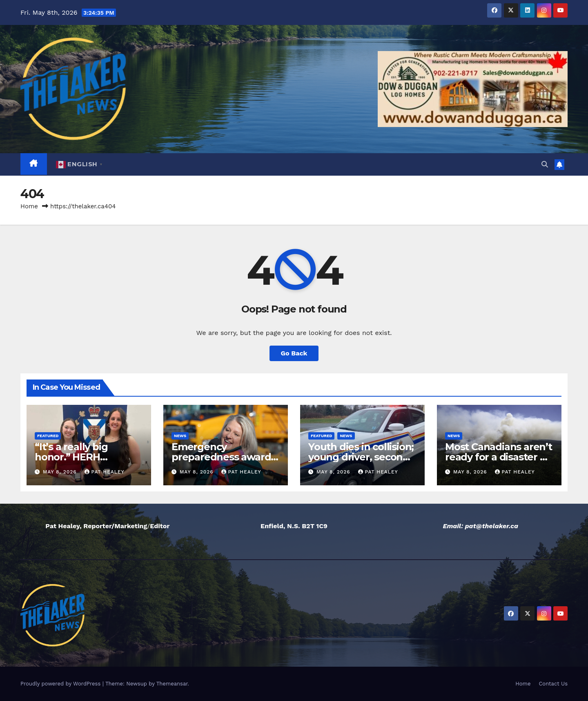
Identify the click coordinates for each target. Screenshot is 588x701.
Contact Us (553, 684)
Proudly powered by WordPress (61, 684)
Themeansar (172, 684)
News (180, 436)
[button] (545, 164)
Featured (48, 436)
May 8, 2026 (61, 472)
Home (29, 206)
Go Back (294, 353)
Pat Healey (105, 472)
